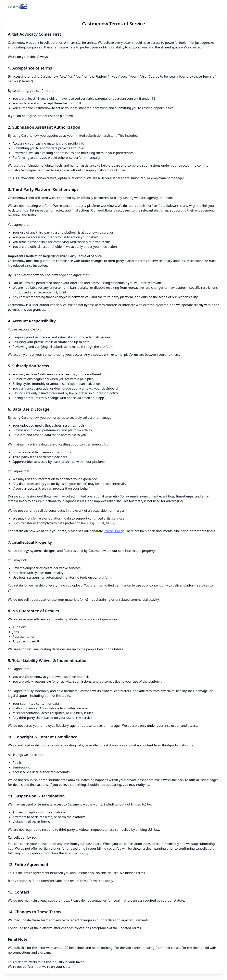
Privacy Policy (114, 531)
